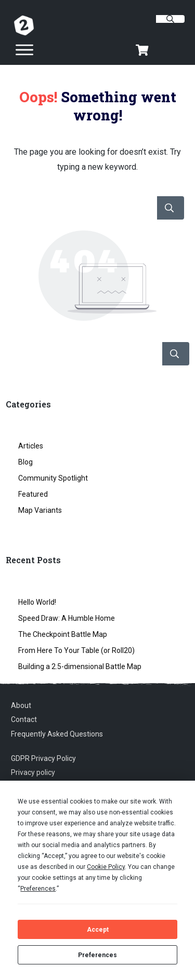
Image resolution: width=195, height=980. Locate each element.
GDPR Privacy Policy (43, 758)
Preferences (97, 955)
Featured (33, 494)
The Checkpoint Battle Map (63, 634)
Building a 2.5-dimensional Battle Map (80, 666)
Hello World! (37, 602)
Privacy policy (33, 772)
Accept (98, 930)
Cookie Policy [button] (106, 867)
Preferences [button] (38, 889)
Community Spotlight (53, 478)
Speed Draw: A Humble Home (67, 618)
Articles (31, 446)
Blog (25, 462)
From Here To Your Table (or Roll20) (76, 650)
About (21, 705)
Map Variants (40, 510)
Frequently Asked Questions (57, 734)
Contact (24, 719)
